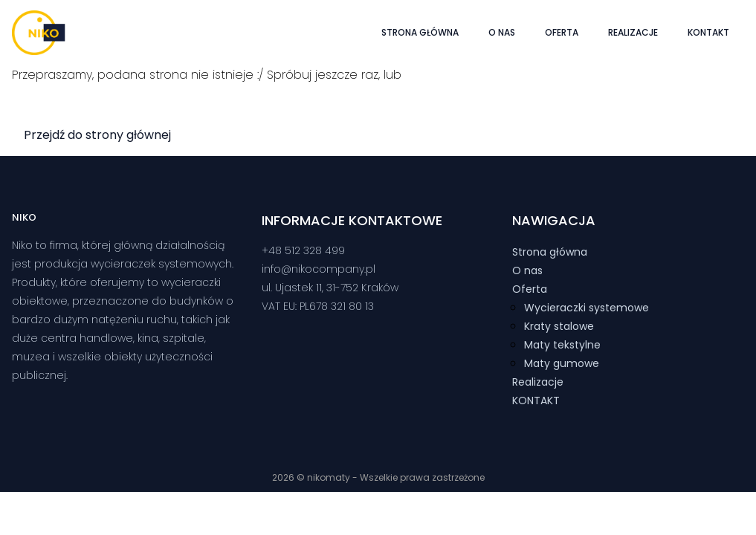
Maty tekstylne (562, 345)
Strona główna (420, 32)
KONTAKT (708, 32)
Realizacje (633, 32)
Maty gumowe (562, 363)
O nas (502, 32)
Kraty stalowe (559, 326)
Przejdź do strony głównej (97, 135)
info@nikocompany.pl (319, 269)
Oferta (562, 32)
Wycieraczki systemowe (587, 308)
